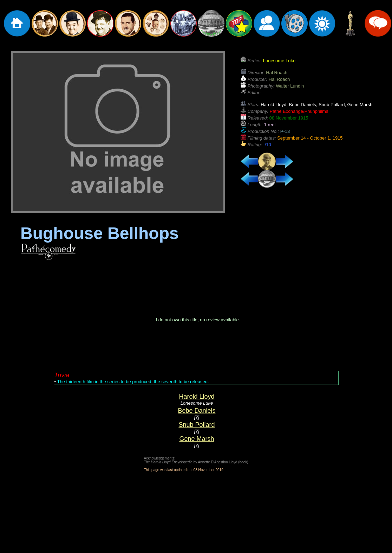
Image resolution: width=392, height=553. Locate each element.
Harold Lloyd (197, 397)
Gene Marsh (197, 439)
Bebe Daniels (197, 411)
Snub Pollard (197, 425)
